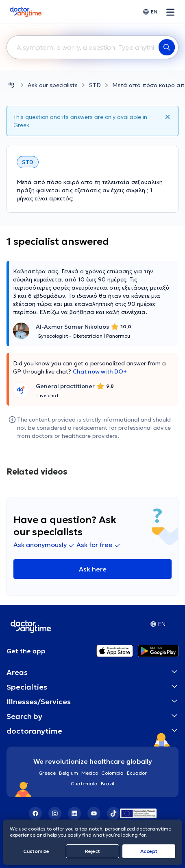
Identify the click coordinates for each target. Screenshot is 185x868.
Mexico (90, 773)
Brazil (108, 783)
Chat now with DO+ (100, 371)
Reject (92, 851)
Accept (149, 851)
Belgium (69, 773)
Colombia (112, 773)
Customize (36, 851)
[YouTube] (94, 813)
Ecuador (137, 773)
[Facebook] (35, 813)
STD (95, 85)
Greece (47, 773)
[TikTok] (113, 813)
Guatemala (84, 783)
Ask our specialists (53, 85)
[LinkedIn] (74, 813)
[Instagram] (55, 813)
